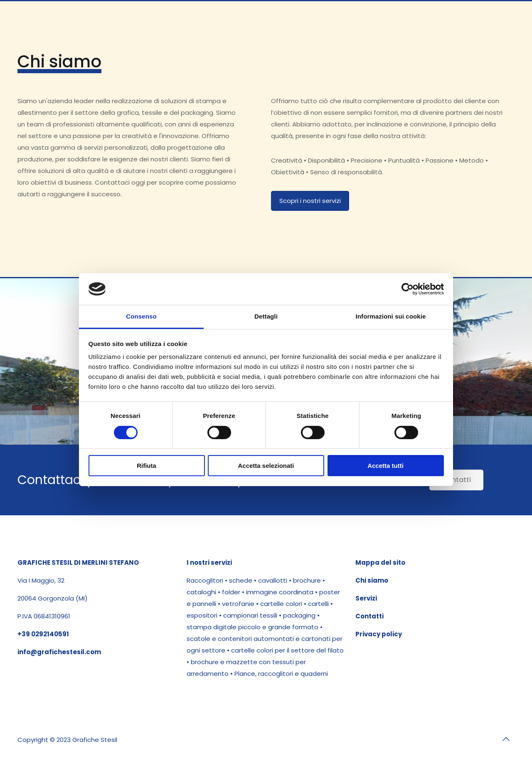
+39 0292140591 (43, 634)
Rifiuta (147, 466)
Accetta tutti (385, 466)
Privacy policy (379, 634)
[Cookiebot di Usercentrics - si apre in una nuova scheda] (408, 289)
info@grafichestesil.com (59, 652)
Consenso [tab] (141, 316)
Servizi (366, 598)
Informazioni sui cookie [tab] (391, 316)
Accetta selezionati (266, 466)
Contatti (369, 616)
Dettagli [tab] (266, 316)
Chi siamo (372, 580)
